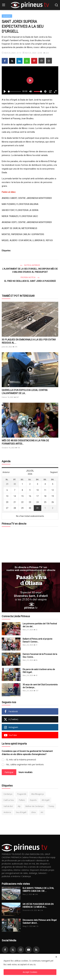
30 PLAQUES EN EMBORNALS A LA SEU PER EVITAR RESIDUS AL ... (29, 341)
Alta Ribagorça (37, 794)
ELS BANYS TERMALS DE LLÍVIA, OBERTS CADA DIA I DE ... (38, 890)
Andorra (7, 812)
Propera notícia (30, 277)
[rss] (36, 950)
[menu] (4, 5)
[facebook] (5, 950)
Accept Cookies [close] (30, 972)
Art (42, 812)
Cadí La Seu (9, 800)
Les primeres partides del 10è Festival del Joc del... (40, 625)
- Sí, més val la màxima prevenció (20, 760)
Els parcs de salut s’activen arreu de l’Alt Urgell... (39, 671)
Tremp (51, 806)
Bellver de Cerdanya (34, 806)
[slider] (14, 92)
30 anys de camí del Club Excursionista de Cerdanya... (40, 686)
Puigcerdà (22, 794)
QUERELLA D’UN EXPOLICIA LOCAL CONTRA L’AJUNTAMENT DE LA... (25, 392)
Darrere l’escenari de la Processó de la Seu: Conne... (40, 656)
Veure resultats (25, 772)
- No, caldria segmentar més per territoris (24, 764)
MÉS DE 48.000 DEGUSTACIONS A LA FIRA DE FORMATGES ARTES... (25, 442)
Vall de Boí (8, 806)
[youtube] (28, 950)
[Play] (5, 91)
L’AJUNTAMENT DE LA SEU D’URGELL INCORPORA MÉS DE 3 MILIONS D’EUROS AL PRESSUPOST (30, 270)
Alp (19, 806)
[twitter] (13, 950)
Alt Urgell (46, 800)
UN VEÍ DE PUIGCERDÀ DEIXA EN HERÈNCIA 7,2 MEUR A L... (38, 906)
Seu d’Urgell (21, 812)
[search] (56, 5)
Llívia (33, 812)
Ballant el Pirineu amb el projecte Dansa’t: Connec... (37, 640)
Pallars (22, 800)
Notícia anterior (30, 265)
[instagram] (21, 950)
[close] (56, 957)
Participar (9, 772)
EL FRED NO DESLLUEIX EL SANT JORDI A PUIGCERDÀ (30, 281)
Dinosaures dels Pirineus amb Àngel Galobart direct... (40, 921)
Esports (33, 800)
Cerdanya (8, 794)
